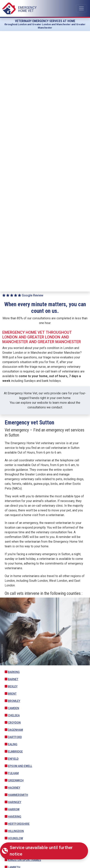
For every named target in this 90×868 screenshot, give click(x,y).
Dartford (15, 737)
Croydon (14, 723)
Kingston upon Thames (25, 860)
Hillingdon (16, 831)
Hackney (14, 788)
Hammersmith (18, 795)
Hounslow (15, 838)
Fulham (13, 773)
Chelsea (14, 715)
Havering (15, 817)
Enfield (13, 759)
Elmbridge (15, 752)
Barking (14, 672)
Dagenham (15, 730)
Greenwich (16, 780)
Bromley (14, 701)
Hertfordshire (19, 824)
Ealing (13, 744)
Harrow (14, 809)
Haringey (15, 802)
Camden (14, 708)
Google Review (23, 295)
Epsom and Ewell (20, 766)
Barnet (13, 679)
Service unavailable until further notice (41, 851)
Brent (12, 694)
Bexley (13, 686)
